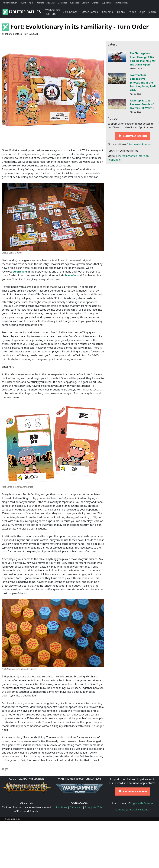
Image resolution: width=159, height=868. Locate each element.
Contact (85, 3)
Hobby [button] (121, 12)
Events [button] (95, 3)
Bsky (88, 807)
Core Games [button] (70, 12)
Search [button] (152, 12)
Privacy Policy (122, 3)
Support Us (107, 3)
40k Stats (40, 3)
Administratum (10, 3)
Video (133, 12)
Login (142, 12)
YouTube (98, 807)
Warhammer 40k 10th (53, 12)
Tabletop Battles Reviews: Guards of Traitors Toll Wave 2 (142, 104)
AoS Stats (51, 3)
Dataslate (62, 3)
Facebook (61, 807)
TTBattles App (26, 3)
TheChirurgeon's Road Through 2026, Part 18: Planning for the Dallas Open (143, 59)
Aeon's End (20, 272)
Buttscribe (74, 3)
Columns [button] (107, 12)
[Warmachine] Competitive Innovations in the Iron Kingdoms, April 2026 (143, 83)
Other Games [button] (90, 12)
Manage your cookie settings (133, 809)
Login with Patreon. (141, 144)
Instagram (76, 807)
